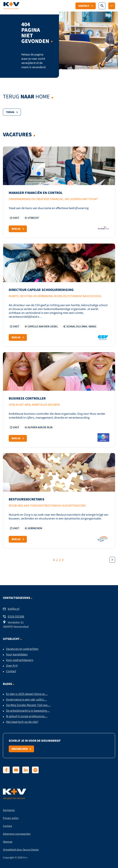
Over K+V (12, 666)
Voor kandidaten (17, 654)
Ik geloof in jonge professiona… (27, 716)
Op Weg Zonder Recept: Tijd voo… (28, 705)
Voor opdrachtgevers (20, 660)
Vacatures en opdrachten (22, 649)
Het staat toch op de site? (22, 722)
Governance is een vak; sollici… (26, 700)
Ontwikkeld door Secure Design (21, 850)
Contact (86, 6)
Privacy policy (11, 818)
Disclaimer (9, 810)
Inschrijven (21, 749)
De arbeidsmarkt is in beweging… (28, 711)
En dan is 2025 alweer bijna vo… (27, 694)
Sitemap (8, 842)
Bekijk (18, 229)
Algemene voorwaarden (17, 834)
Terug (12, 112)
